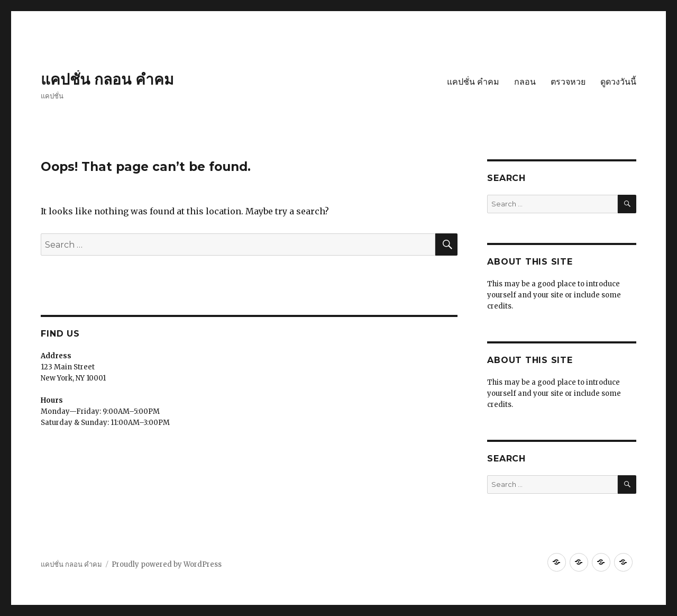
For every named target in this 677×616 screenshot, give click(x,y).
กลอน (525, 82)
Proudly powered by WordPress (167, 564)
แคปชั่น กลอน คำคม (107, 79)
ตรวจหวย (568, 82)
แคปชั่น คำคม (473, 82)
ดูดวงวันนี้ (618, 82)
